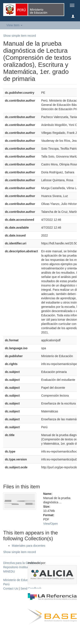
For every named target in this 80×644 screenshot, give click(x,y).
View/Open (51, 524)
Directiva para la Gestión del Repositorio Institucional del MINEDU (22, 567)
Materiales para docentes (28, 546)
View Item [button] (14, 25)
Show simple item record (20, 36)
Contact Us (11, 589)
